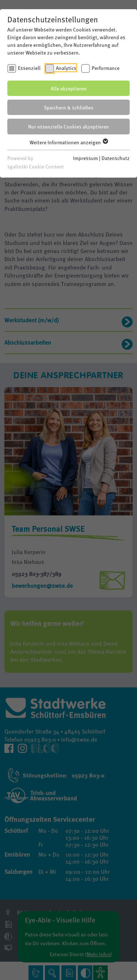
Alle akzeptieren (69, 88)
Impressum (85, 158)
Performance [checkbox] (106, 68)
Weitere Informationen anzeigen (68, 142)
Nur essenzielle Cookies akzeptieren (68, 126)
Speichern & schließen (69, 107)
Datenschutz (116, 158)
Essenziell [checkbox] (29, 68)
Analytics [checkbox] (66, 68)
